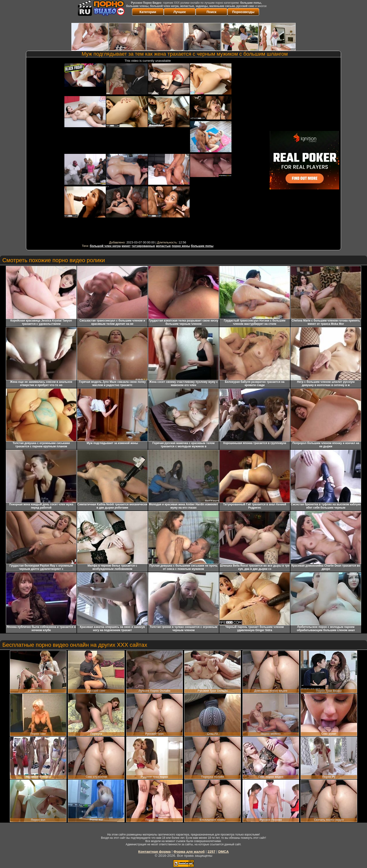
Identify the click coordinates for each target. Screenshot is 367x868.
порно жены (181, 246)
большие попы (202, 246)
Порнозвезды (243, 12)
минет (126, 246)
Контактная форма (155, 852)
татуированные (143, 246)
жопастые (163, 246)
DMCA (223, 852)
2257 (211, 852)
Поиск (211, 12)
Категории (148, 12)
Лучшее (180, 12)
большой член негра (105, 246)
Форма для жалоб (189, 852)
